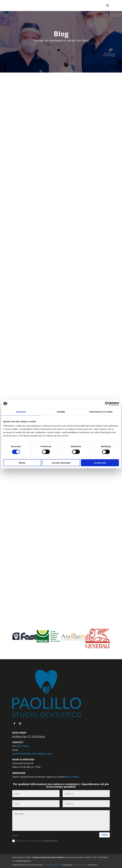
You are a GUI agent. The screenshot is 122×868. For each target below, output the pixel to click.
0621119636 (23, 746)
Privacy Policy (49, 865)
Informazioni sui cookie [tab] (101, 412)
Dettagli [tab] (61, 412)
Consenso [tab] (21, 412)
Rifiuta (22, 463)
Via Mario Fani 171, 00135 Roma (29, 736)
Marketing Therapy (80, 865)
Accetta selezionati (61, 463)
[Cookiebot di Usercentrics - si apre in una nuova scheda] (107, 404)
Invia (105, 835)
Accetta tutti (100, 463)
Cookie (59, 865)
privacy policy (50, 841)
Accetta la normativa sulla (35, 841)
